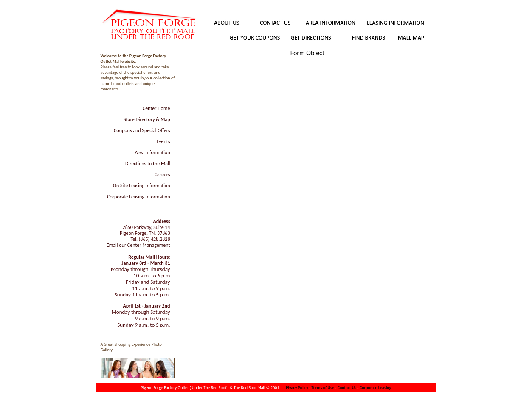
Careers (162, 175)
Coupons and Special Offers (142, 130)
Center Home (156, 108)
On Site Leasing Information (141, 186)
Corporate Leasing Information (138, 197)
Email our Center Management (138, 245)
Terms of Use (322, 388)
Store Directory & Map (147, 119)
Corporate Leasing (376, 388)
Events (163, 141)
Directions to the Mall (148, 164)
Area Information (152, 152)
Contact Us (347, 388)
